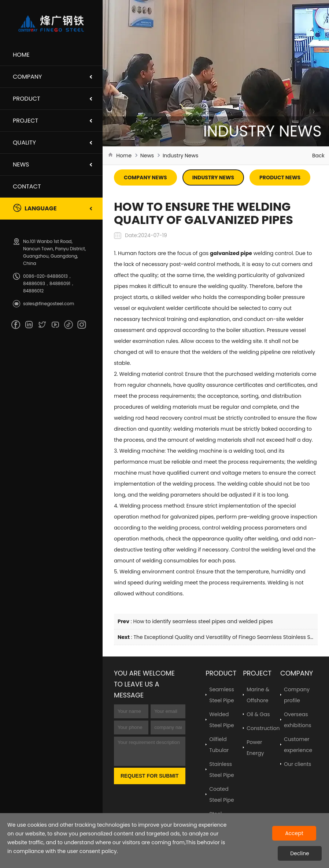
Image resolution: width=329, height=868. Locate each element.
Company (27, 77)
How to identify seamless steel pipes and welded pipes (203, 621)
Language (35, 208)
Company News (145, 177)
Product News (280, 177)
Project (25, 121)
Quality (24, 143)
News (21, 164)
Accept (294, 833)
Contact (27, 186)
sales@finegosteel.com (49, 304)
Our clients (297, 764)
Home (21, 55)
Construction (263, 728)
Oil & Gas (258, 714)
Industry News (180, 156)
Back (318, 156)
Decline (300, 853)
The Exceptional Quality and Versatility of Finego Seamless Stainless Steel (226, 637)
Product (27, 99)
